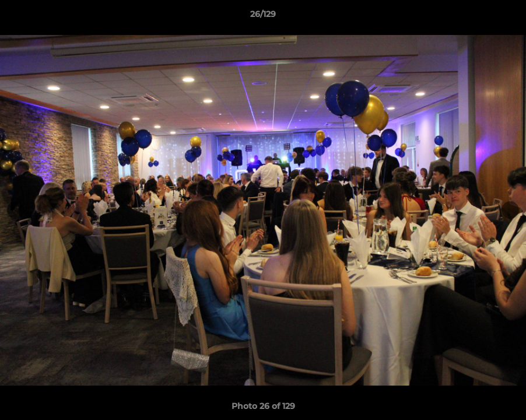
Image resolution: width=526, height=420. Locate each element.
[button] (505, 17)
